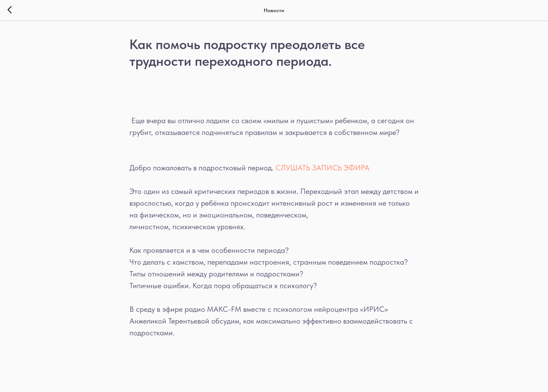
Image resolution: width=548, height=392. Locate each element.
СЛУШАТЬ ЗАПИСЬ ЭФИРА (323, 168)
